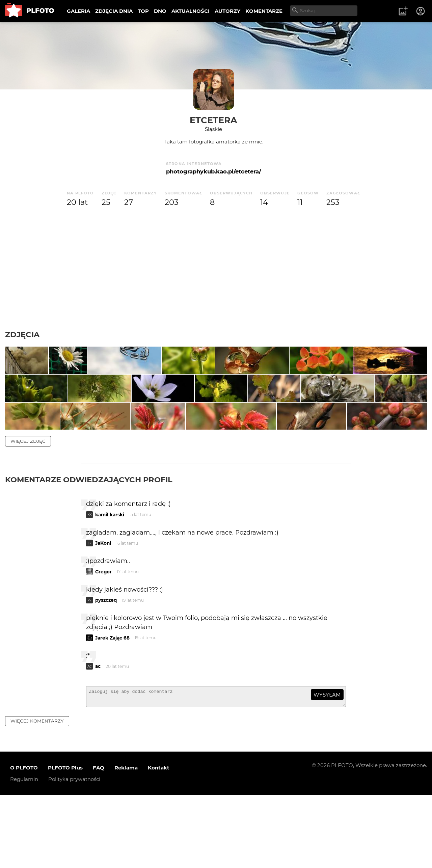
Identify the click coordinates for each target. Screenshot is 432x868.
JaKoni (103, 613)
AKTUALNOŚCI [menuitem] (191, 11)
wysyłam (327, 765)
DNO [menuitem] (160, 11)
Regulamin (24, 852)
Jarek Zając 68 (112, 708)
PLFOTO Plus (65, 841)
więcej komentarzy (37, 794)
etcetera (213, 120)
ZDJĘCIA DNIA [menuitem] (114, 11)
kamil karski (110, 585)
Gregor (103, 642)
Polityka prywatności (74, 852)
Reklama (126, 841)
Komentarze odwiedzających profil (89, 550)
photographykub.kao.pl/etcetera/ (213, 171)
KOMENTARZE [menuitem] (264, 11)
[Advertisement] (216, 269)
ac (98, 736)
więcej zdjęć (28, 511)
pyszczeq (106, 670)
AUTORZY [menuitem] (227, 11)
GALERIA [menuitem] (78, 11)
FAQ (99, 841)
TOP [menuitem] (143, 11)
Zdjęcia (22, 334)
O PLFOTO (24, 841)
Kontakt (159, 841)
